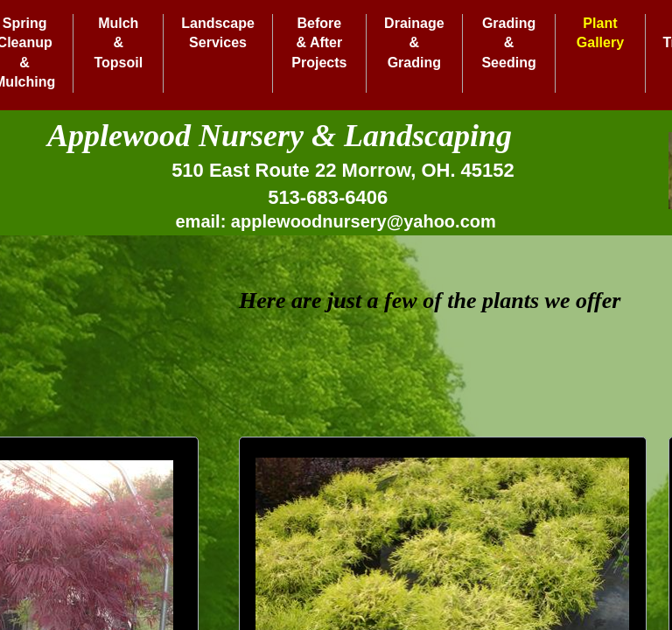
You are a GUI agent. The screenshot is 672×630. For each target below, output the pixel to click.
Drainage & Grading (414, 43)
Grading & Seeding (508, 43)
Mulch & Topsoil (118, 43)
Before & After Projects (319, 43)
